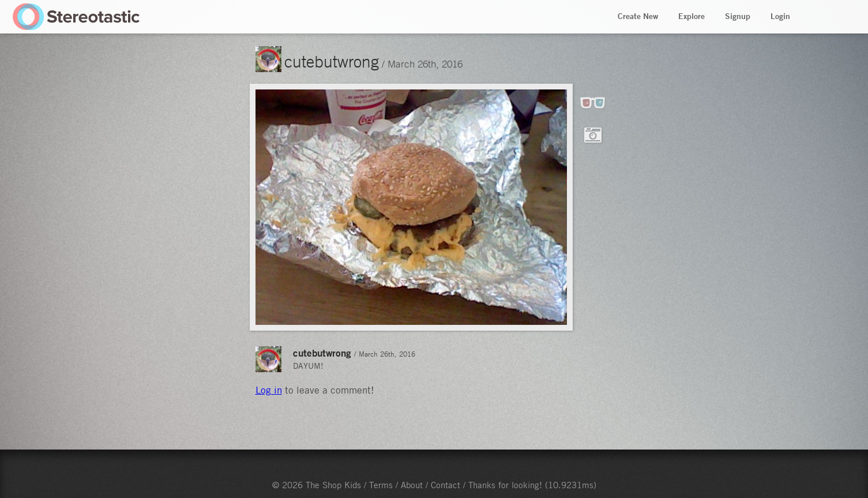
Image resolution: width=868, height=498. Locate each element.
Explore (692, 16)
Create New (638, 16)
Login (780, 16)
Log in (269, 390)
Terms (381, 485)
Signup (738, 16)
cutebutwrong (332, 61)
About (412, 485)
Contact (446, 485)
